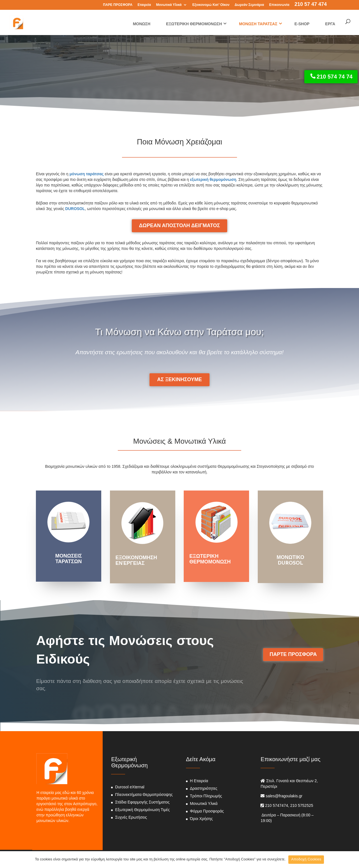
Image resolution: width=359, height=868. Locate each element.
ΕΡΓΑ (330, 24)
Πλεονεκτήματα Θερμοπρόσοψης (144, 795)
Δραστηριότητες (204, 788)
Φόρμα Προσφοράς (207, 811)
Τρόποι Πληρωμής (206, 796)
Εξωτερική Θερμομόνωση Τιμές (142, 810)
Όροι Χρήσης (201, 819)
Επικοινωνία (279, 5)
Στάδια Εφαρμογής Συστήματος (142, 802)
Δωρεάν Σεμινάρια (249, 5)
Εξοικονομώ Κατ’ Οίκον (211, 5)
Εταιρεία (144, 5)
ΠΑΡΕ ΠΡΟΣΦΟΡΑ (118, 5)
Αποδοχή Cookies (306, 859)
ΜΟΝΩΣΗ (142, 24)
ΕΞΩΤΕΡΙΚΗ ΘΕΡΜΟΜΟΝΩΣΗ (194, 24)
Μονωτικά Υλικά (169, 5)
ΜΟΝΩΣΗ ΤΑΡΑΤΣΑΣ (258, 24)
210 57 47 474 (311, 5)
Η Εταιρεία (199, 781)
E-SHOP (302, 24)
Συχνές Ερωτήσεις (131, 817)
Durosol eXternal (130, 787)
